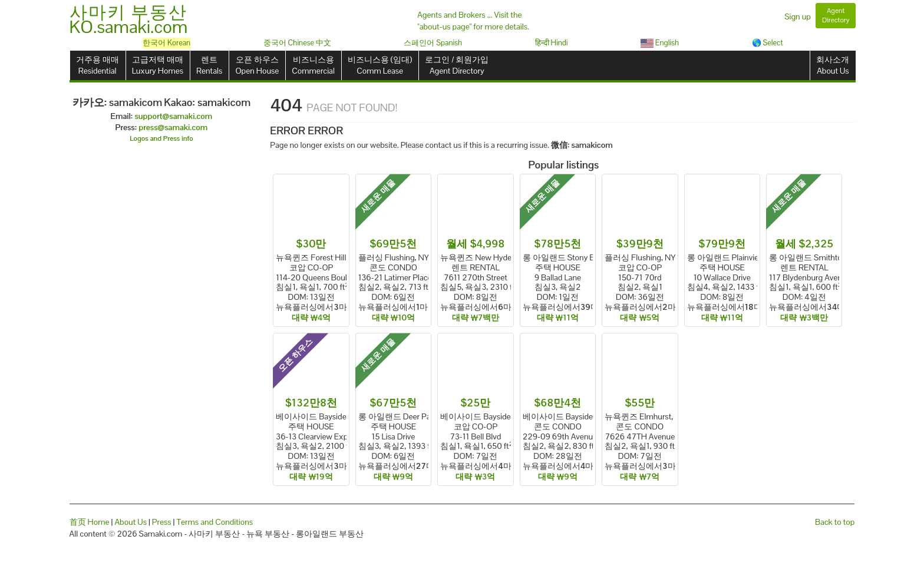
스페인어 (433, 43)
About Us (131, 522)
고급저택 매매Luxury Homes (158, 65)
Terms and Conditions (214, 522)
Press (162, 522)
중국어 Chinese (297, 43)
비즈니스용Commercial (313, 65)
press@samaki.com (173, 127)
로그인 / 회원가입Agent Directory (457, 65)
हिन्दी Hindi (552, 43)
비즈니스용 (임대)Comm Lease (380, 65)
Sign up (798, 16)
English (660, 43)
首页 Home (90, 522)
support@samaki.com (173, 116)
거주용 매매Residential (98, 65)
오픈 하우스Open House (257, 65)
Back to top (835, 522)
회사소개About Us (833, 65)
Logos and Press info (161, 138)
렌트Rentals (209, 65)
